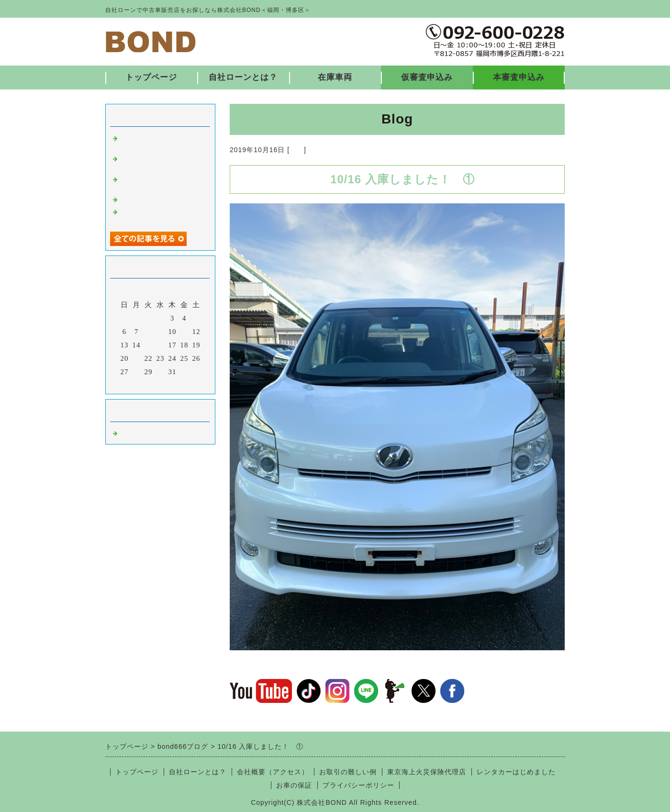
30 (161, 372)
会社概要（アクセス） (273, 772)
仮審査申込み (427, 77)
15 (149, 345)
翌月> (180, 384)
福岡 (297, 150)
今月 (160, 384)
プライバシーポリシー (358, 785)
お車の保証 (294, 785)
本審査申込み (519, 77)
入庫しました (143, 199)
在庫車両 (335, 77)
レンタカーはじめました (516, 772)
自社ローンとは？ (243, 77)
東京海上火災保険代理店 (427, 772)
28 (137, 372)
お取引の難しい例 (348, 772)
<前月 (140, 384)
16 (161, 345)
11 (184, 332)
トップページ (151, 77)
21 (137, 358)
